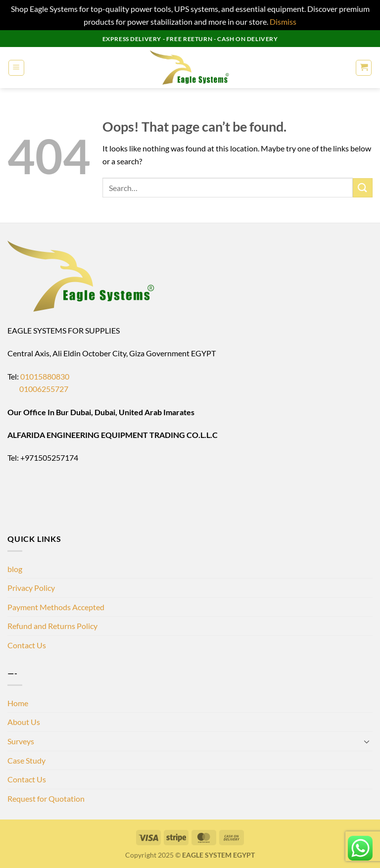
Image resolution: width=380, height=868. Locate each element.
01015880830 (45, 376)
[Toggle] (367, 741)
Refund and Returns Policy (52, 626)
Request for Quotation (46, 798)
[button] (16, 68)
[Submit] (363, 188)
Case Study (26, 760)
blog (15, 569)
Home (18, 703)
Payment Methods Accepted (56, 607)
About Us (24, 722)
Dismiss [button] (283, 22)
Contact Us (27, 645)
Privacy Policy (31, 588)
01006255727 (38, 389)
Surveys (21, 741)
